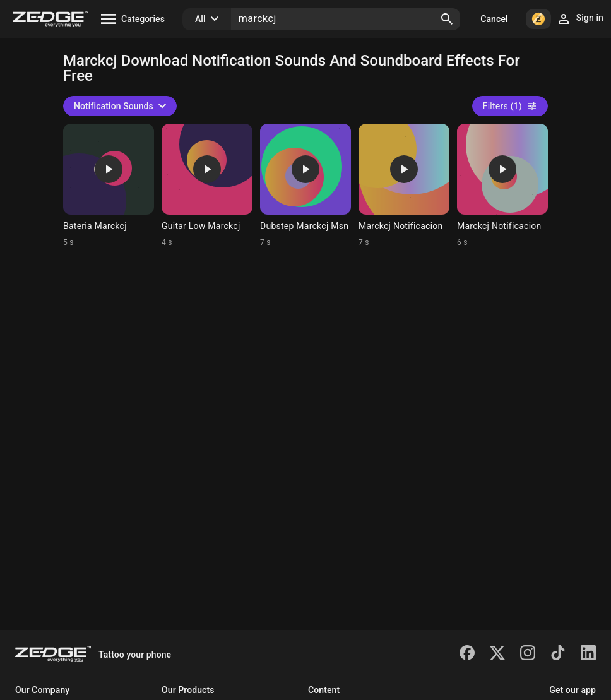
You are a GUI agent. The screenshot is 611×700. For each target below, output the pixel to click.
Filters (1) (510, 106)
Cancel (494, 19)
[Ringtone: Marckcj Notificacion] (404, 186)
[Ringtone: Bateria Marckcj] (109, 186)
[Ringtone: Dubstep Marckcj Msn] (305, 186)
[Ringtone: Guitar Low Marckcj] (207, 186)
